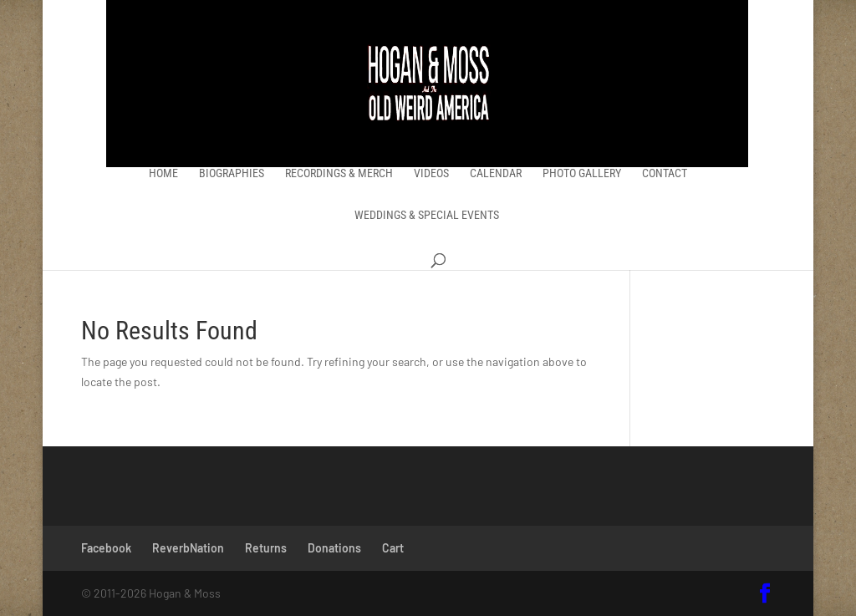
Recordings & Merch (339, 173)
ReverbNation (188, 548)
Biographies (232, 173)
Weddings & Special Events (427, 215)
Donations (334, 548)
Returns (266, 548)
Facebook (106, 548)
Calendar (496, 173)
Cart (393, 548)
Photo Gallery (582, 173)
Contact (665, 173)
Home (163, 173)
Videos (431, 173)
